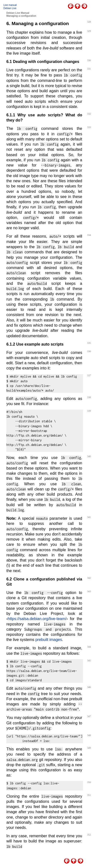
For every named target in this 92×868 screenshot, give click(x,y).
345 (89, 661)
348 (89, 735)
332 (89, 114)
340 (89, 456)
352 (89, 835)
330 (89, 60)
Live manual (10, 5)
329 (89, 31)
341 (89, 517)
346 (89, 687)
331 (89, 69)
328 (89, 22)
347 (89, 716)
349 (89, 748)
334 (89, 235)
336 (89, 351)
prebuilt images (49, 640)
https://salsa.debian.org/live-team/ (37, 619)
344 (89, 647)
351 (89, 795)
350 (89, 782)
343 (89, 591)
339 (89, 411)
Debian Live (10, 8)
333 (89, 127)
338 (89, 397)
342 (89, 578)
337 (89, 375)
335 (89, 343)
